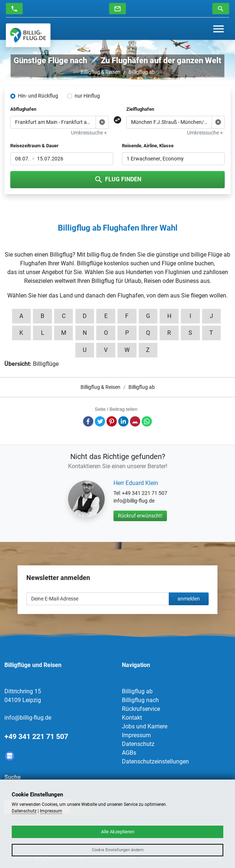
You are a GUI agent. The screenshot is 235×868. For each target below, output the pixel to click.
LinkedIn (123, 421)
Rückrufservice (141, 709)
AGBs (129, 753)
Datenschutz (138, 744)
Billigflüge (46, 364)
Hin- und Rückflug (38, 96)
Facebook (88, 421)
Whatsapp (147, 421)
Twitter (100, 421)
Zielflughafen (140, 109)
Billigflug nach (140, 700)
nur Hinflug (87, 96)
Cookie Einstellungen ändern (118, 850)
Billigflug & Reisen (100, 72)
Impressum (136, 735)
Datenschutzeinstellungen (155, 761)
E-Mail (135, 421)
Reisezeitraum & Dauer (34, 146)
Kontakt (132, 718)
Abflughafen (23, 109)
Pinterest (112, 421)
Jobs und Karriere (145, 726)
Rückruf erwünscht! (140, 516)
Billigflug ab (142, 72)
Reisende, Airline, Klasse (148, 146)
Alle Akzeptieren (118, 832)
